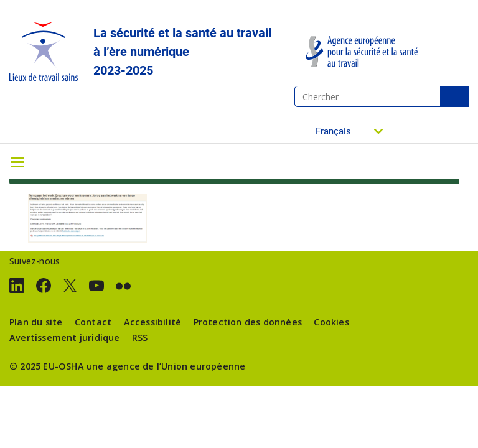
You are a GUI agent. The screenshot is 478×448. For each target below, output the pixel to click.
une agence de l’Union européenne (166, 366)
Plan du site (36, 322)
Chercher (454, 96)
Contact (93, 322)
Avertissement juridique (65, 338)
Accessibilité (153, 322)
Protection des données (248, 322)
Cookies (331, 322)
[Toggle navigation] (17, 161)
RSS (140, 338)
